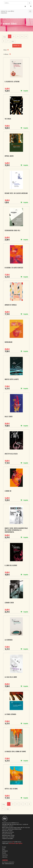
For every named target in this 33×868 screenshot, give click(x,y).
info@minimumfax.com (9, 864)
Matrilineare (9, 342)
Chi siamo (4, 847)
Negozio (4, 849)
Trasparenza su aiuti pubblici (8, 839)
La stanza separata (10, 714)
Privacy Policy (5, 855)
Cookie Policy (5, 857)
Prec (5, 37)
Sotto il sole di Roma (11, 789)
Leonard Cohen (9, 603)
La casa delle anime (11, 677)
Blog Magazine (5, 851)
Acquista (24, 91)
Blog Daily (4, 853)
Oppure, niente (9, 156)
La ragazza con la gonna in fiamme (15, 752)
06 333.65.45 (5, 862)
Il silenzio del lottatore (12, 82)
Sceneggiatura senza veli (12, 231)
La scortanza (9, 640)
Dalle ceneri (9, 417)
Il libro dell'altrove (11, 566)
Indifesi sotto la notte (12, 380)
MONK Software (18, 842)
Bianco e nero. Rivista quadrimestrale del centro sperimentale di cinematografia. (16, 530)
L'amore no (8, 491)
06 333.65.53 (11, 862)
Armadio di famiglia (11, 305)
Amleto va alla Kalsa (11, 454)
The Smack (8, 119)
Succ (13, 42)
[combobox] (16, 3)
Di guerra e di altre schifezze (14, 268)
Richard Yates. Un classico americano (16, 193)
